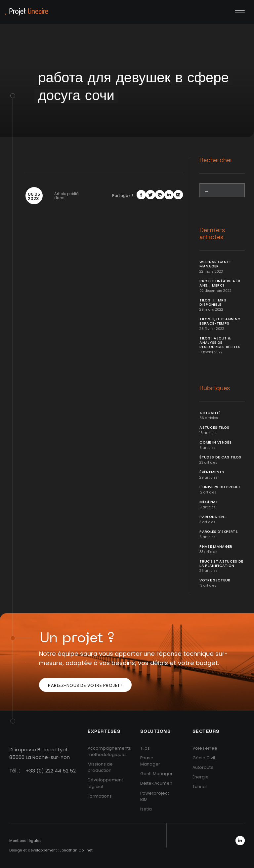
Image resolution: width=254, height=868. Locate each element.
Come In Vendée (215, 442)
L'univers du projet (220, 487)
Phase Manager (216, 547)
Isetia (146, 809)
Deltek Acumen (156, 783)
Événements (212, 472)
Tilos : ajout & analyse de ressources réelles (220, 343)
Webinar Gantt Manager (215, 264)
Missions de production (100, 767)
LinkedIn (240, 841)
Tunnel (200, 787)
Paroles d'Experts (219, 532)
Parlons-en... (213, 517)
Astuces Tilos (214, 428)
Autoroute (203, 767)
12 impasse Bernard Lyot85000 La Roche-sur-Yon (40, 753)
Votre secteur (215, 580)
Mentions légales (25, 841)
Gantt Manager (156, 774)
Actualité (210, 413)
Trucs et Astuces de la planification (221, 564)
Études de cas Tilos (220, 457)
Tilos (145, 748)
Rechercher (216, 160)
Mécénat (209, 502)
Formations (100, 796)
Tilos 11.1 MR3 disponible (213, 302)
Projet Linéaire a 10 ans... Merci (220, 283)
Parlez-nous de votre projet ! (85, 685)
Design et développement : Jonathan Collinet (51, 850)
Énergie (201, 777)
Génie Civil (204, 758)
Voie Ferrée (205, 748)
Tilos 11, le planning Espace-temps (220, 321)
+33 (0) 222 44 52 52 (51, 771)
